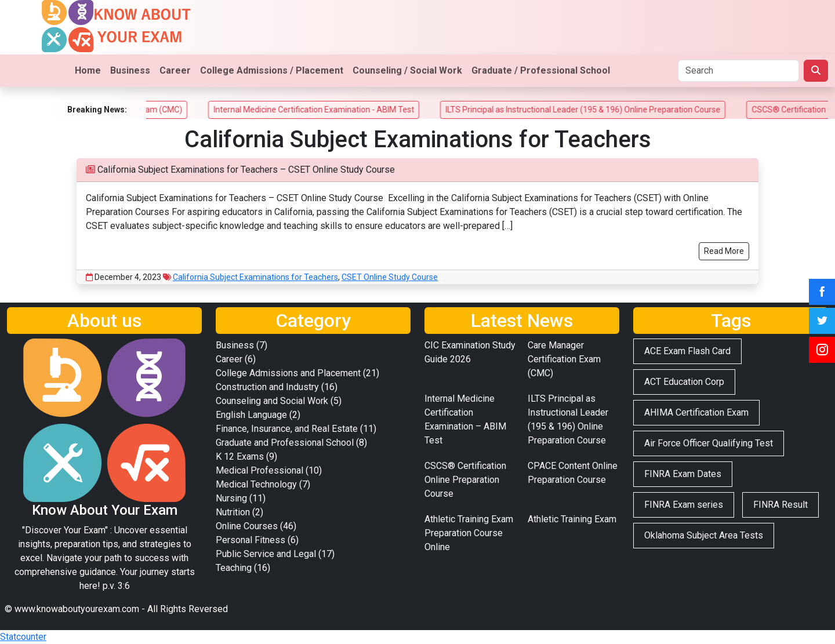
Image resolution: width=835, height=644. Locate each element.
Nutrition (233, 512)
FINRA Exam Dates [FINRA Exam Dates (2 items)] (683, 474)
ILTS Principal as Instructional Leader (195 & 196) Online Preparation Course (596, 110)
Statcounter (23, 637)
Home (88, 70)
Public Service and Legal (266, 554)
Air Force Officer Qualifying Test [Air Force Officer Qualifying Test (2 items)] (709, 443)
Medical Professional (259, 470)
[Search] (738, 71)
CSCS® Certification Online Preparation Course (465, 480)
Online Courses (247, 526)
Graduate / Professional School (541, 70)
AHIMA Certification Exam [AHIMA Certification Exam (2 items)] (696, 412)
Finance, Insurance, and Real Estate (287, 429)
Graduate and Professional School (285, 443)
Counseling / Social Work (407, 70)
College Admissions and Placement (288, 373)
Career (175, 70)
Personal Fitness (251, 540)
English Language (251, 415)
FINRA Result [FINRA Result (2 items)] (780, 505)
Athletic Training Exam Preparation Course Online (469, 533)
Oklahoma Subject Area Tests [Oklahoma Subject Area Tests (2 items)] (704, 535)
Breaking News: (97, 110)
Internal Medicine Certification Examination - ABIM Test (326, 110)
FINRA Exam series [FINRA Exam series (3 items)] (684, 505)
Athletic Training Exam (572, 519)
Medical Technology (256, 484)
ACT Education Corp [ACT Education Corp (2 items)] (684, 382)
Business (130, 70)
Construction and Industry (267, 387)
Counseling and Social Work (272, 401)
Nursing (231, 498)
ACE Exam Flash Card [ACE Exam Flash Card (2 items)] (687, 351)
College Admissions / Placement (272, 70)
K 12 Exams (240, 456)
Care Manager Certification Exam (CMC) (564, 359)
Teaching (234, 568)
